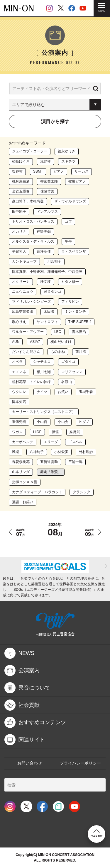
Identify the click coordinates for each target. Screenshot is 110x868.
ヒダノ (84, 422)
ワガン (17, 432)
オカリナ (19, 232)
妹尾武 (75, 432)
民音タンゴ (53, 292)
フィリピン (70, 302)
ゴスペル (75, 442)
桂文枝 (45, 282)
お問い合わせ (30, 763)
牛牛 (68, 241)
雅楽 (16, 452)
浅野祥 (45, 161)
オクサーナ (21, 282)
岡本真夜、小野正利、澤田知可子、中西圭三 (47, 272)
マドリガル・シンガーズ (31, 302)
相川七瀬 (44, 372)
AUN (16, 342)
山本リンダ (21, 472)
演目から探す (55, 121)
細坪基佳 (44, 251)
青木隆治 (79, 332)
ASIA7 (35, 342)
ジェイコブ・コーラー (30, 151)
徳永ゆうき (67, 151)
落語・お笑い (23, 502)
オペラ (17, 362)
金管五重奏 (21, 191)
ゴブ (68, 222)
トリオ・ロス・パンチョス (33, 222)
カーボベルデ (23, 442)
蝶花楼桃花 (21, 462)
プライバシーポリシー (80, 763)
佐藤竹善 (47, 191)
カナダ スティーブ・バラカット (37, 492)
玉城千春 (86, 392)
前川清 (81, 352)
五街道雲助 (49, 462)
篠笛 (55, 432)
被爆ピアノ (77, 181)
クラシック (82, 492)
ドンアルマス (47, 212)
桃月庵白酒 (21, 181)
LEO (58, 332)
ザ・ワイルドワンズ (70, 201)
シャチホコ (42, 362)
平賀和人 (19, 251)
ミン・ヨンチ (75, 312)
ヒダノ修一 (70, 282)
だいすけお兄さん (26, 352)
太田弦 (49, 312)
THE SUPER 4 (80, 322)
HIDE (37, 432)
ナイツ (42, 392)
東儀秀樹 (19, 422)
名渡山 (67, 382)
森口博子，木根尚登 (28, 201)
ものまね (58, 352)
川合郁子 (54, 261)
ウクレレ (19, 392)
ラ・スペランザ (74, 251)
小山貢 (42, 422)
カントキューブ (24, 261)
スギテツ (68, 161)
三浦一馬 (75, 462)
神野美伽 (44, 232)
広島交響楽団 (23, 312)
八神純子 (37, 452)
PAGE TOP (97, 833)
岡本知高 (19, 402)
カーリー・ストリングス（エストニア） (44, 412)
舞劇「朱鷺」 (51, 472)
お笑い (63, 392)
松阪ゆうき (21, 161)
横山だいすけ (61, 342)
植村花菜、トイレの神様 (31, 382)
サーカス (82, 171)
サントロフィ (47, 322)
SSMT (38, 171)
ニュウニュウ (23, 292)
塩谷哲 (17, 171)
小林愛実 (61, 452)
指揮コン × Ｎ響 (25, 482)
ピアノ (59, 171)
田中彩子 (19, 212)
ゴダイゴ (68, 362)
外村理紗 (86, 452)
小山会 (63, 422)
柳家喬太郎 (49, 181)
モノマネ (19, 372)
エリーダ (51, 442)
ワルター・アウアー (28, 332)
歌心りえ (19, 322)
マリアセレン (72, 372)
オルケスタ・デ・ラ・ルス (33, 241)
